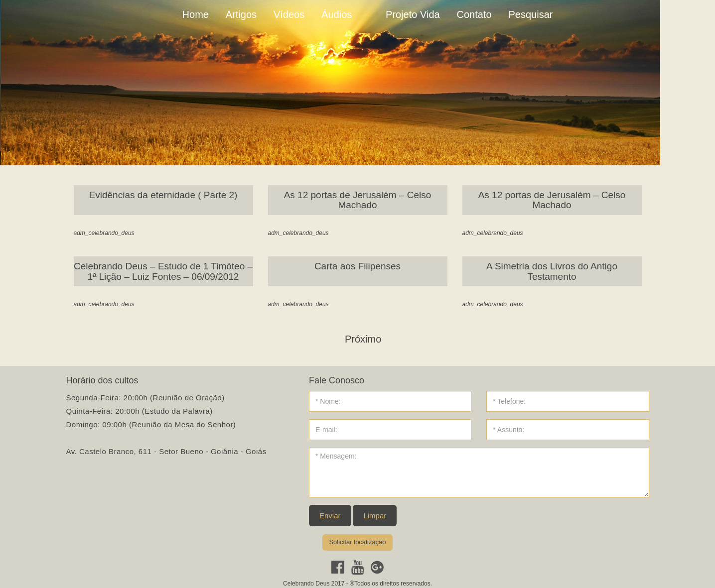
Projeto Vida (413, 14)
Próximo (363, 339)
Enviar (330, 516)
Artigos (241, 14)
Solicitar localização (357, 542)
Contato (474, 14)
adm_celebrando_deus (104, 233)
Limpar (375, 516)
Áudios (337, 14)
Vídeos (289, 14)
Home (196, 14)
